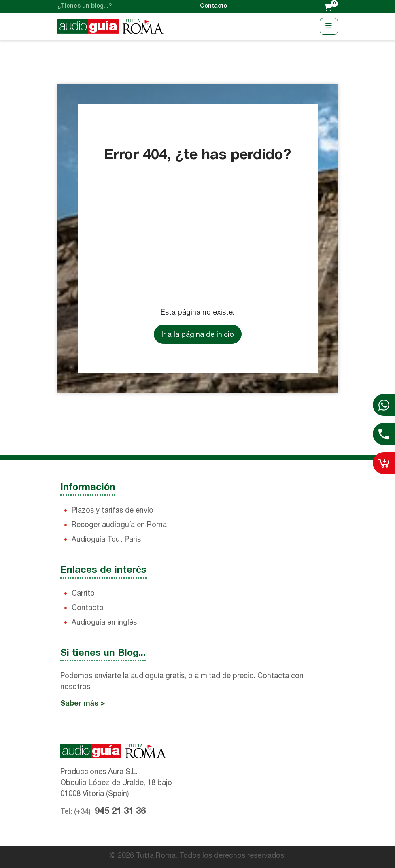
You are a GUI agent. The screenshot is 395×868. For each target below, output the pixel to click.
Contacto (213, 6)
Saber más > (83, 704)
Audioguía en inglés (104, 622)
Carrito (83, 593)
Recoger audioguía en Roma (119, 524)
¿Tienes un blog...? (85, 6)
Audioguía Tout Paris (106, 539)
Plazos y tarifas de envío (113, 510)
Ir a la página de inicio (198, 334)
